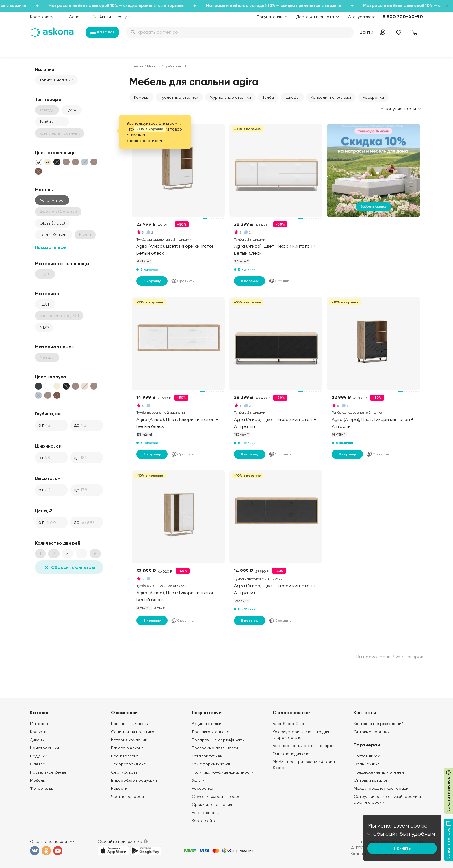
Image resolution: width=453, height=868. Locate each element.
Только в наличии (56, 80)
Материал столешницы (62, 263)
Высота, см (48, 478)
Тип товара (48, 99)
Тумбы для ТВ (52, 122)
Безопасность (205, 813)
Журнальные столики (230, 97)
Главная (136, 66)
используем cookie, (403, 826)
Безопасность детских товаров (303, 746)
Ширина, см (48, 446)
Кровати (38, 732)
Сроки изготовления (212, 804)
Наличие (45, 69)
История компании (129, 740)
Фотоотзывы (42, 788)
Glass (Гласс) (52, 223)
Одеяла (38, 764)
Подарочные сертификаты (218, 740)
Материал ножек (54, 347)
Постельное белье (48, 772)
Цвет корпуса (51, 377)
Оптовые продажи (372, 732)
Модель (44, 190)
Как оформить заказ (211, 764)
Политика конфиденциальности (223, 772)
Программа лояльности (215, 748)
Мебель (154, 66)
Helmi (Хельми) (54, 235)
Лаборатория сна (129, 764)
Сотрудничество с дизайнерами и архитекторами (387, 799)
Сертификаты (125, 772)
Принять (402, 848)
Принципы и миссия (130, 724)
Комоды (141, 97)
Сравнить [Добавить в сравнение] (182, 281)
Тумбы (72, 110)
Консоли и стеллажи (331, 97)
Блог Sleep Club (288, 724)
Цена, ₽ (44, 511)
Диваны (37, 740)
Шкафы (292, 97)
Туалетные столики (179, 97)
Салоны (77, 17)
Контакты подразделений (379, 724)
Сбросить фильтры (69, 567)
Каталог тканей (207, 756)
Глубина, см (48, 414)
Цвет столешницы (56, 153)
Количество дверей (58, 543)
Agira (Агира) (52, 200)
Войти (366, 32)
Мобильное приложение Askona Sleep (304, 765)
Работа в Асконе (127, 748)
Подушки (39, 756)
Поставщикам (367, 756)
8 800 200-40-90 (403, 17)
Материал (47, 294)
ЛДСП (45, 304)
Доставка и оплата (211, 732)
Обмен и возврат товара (216, 796)
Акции (102, 17)
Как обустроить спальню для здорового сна (301, 735)
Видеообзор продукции (134, 780)
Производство (125, 756)
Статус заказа (362, 17)
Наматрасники (44, 748)
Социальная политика (133, 732)
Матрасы (39, 724)
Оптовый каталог (371, 780)
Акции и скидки (207, 724)
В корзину (152, 281)
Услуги (124, 17)
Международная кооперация (382, 788)
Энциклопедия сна (291, 754)
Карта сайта (204, 821)
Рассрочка (373, 97)
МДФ (44, 327)
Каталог (102, 32)
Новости (119, 788)
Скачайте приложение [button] (120, 841)
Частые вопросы (127, 796)
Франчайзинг (366, 764)
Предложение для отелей (379, 772)
